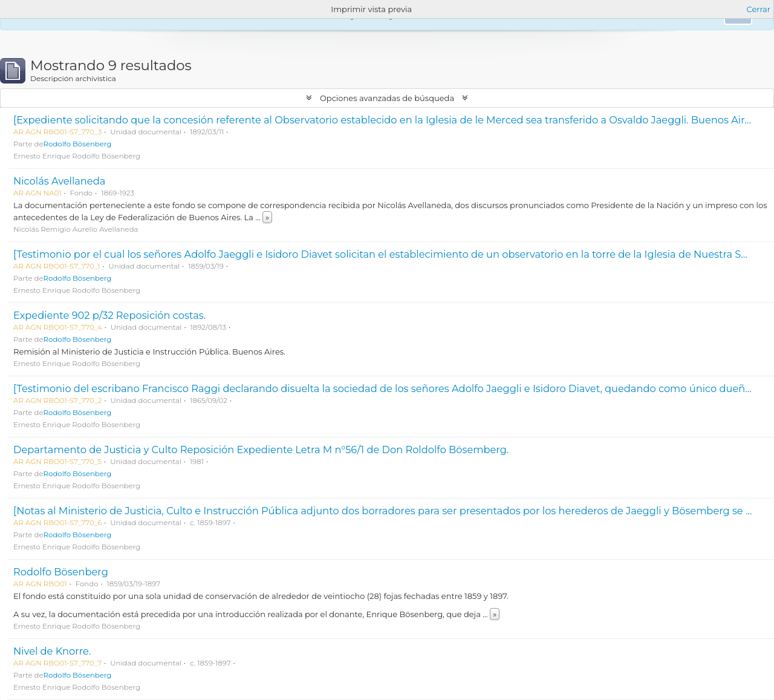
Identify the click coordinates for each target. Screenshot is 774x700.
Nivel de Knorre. (52, 651)
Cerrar (759, 9)
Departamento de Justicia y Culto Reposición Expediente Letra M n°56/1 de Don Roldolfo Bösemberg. (261, 450)
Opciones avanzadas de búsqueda (387, 98)
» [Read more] (267, 217)
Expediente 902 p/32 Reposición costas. (109, 315)
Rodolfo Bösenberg (78, 144)
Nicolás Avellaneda (59, 181)
